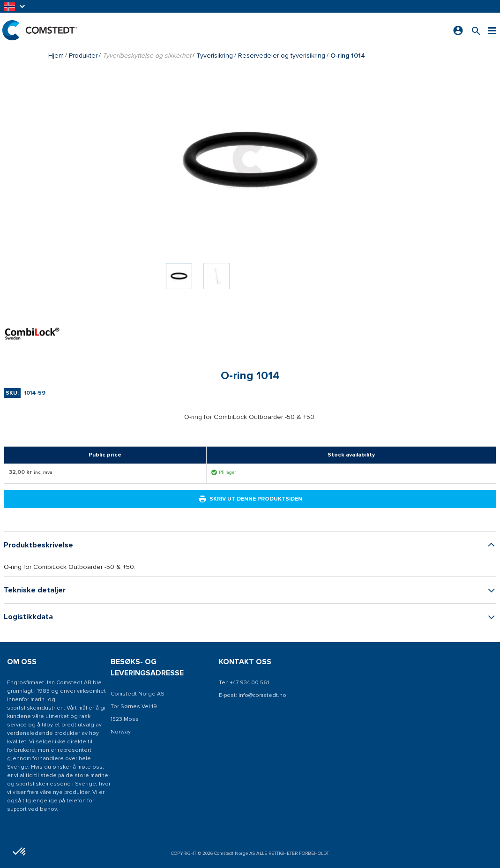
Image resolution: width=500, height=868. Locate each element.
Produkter (83, 56)
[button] (15, 6)
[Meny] (492, 30)
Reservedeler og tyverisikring (282, 56)
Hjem (56, 56)
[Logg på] (458, 30)
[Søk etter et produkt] (476, 30)
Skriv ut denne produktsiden (250, 499)
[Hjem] (40, 30)
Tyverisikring (215, 56)
